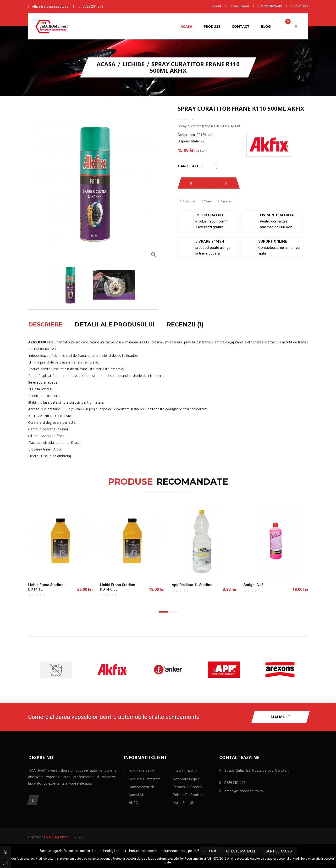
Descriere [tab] (45, 325)
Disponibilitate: (189, 141)
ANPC (133, 803)
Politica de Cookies (188, 795)
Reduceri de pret (142, 771)
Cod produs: (187, 135)
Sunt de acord (279, 851)
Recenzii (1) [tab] (185, 325)
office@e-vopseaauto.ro (50, 6)
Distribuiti (189, 201)
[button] (296, 26)
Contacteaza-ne (142, 787)
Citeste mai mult (241, 851)
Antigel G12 (253, 585)
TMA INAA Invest (57, 837)
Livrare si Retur (185, 771)
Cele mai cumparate (145, 779)
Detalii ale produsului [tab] (115, 325)
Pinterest (227, 201)
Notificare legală (186, 779)
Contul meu (138, 795)
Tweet (208, 201)
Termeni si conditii (187, 787)
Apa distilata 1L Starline (192, 585)
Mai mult (281, 717)
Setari (211, 851)
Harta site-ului (184, 803)
